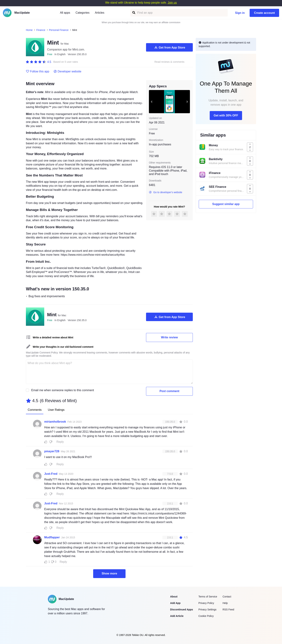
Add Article (177, 616)
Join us (172, 3)
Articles (99, 13)
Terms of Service (208, 597)
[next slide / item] (187, 102)
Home (29, 30)
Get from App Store (170, 47)
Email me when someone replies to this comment (63, 390)
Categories (82, 13)
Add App (175, 603)
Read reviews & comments (170, 62)
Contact (227, 597)
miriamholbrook (55, 422)
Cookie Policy (206, 616)
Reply (60, 442)
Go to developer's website (166, 192)
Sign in (240, 13)
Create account (264, 13)
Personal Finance (59, 30)
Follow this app (38, 72)
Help (225, 603)
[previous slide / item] (151, 102)
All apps (65, 13)
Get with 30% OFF (226, 115)
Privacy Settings (207, 609)
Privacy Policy (206, 603)
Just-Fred (51, 474)
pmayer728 (52, 451)
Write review (169, 337)
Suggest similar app (226, 204)
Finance (41, 30)
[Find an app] (134, 13)
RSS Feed (228, 609)
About (174, 597)
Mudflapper (52, 537)
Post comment (169, 391)
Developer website (68, 72)
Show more (109, 573)
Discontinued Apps (182, 609)
